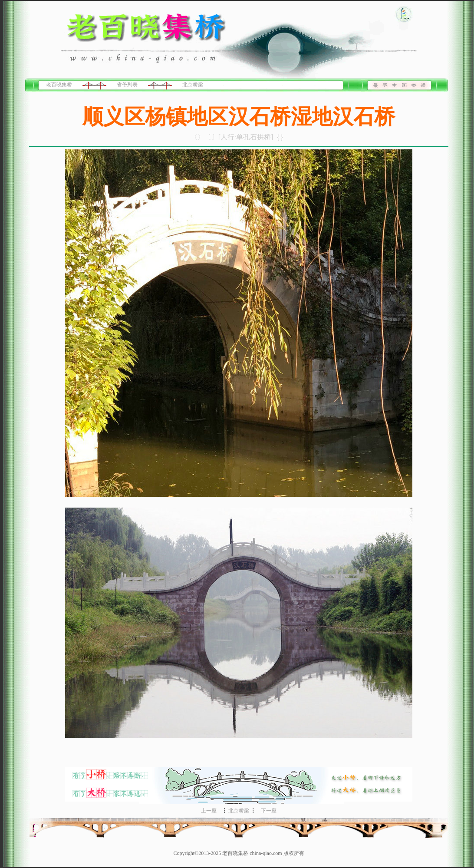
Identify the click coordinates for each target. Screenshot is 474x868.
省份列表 (127, 85)
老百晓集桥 (59, 85)
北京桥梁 (193, 85)
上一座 (209, 811)
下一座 (269, 811)
